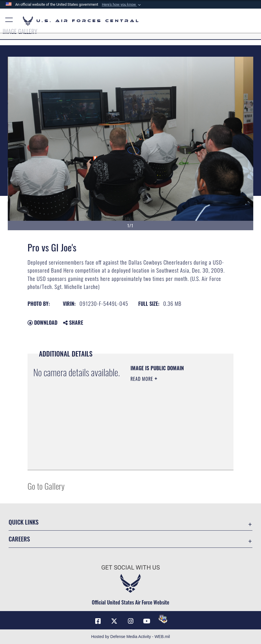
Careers (19, 539)
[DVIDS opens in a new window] (163, 619)
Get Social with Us (130, 567)
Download (42, 322)
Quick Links (24, 522)
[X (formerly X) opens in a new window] (114, 621)
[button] (122, 5)
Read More (143, 379)
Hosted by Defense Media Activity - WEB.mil (131, 637)
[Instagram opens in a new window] (130, 621)
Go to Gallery (46, 486)
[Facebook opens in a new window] (98, 621)
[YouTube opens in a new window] (147, 621)
